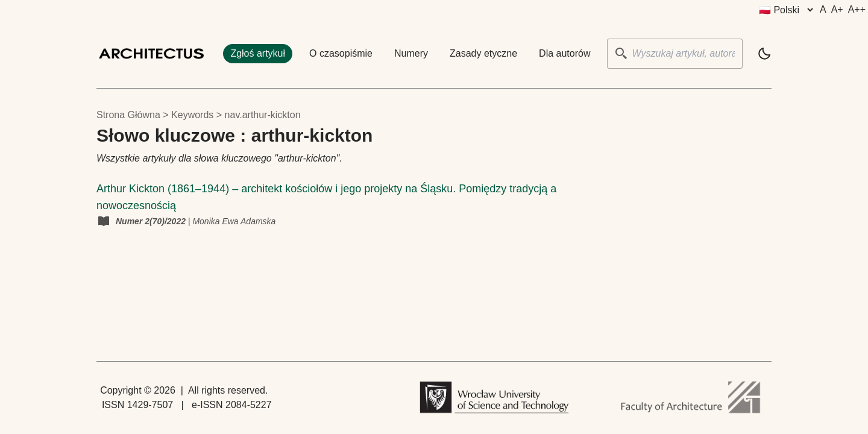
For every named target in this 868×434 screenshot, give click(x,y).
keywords (192, 115)
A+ (837, 9)
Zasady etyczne (483, 53)
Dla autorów (565, 53)
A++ (857, 9)
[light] (764, 54)
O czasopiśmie (341, 53)
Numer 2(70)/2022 (152, 221)
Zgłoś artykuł (258, 53)
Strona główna (128, 115)
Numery (411, 53)
